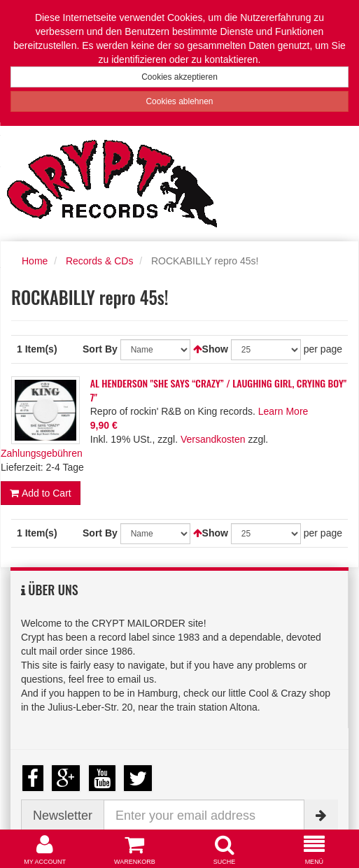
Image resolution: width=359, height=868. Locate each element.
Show (215, 349)
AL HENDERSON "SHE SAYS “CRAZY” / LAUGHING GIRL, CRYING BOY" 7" (219, 390)
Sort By (100, 349)
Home (35, 261)
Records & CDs (99, 261)
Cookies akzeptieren (179, 77)
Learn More (283, 411)
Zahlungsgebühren (42, 453)
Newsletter (63, 816)
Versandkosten (213, 439)
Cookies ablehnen (179, 101)
